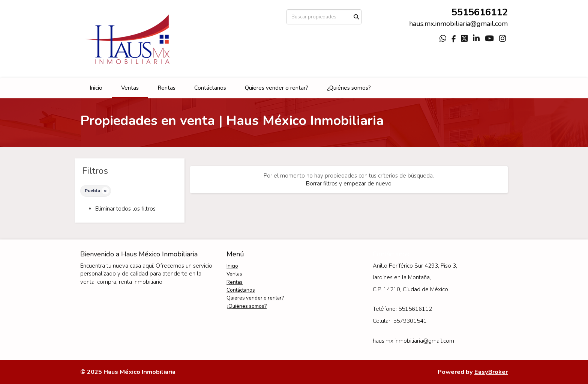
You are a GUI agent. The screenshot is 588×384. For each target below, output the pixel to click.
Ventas (130, 88)
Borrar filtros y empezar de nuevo (349, 184)
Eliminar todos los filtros (125, 209)
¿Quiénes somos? (349, 88)
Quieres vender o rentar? (277, 88)
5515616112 (480, 12)
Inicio (96, 88)
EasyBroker (491, 372)
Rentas (166, 88)
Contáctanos (210, 88)
